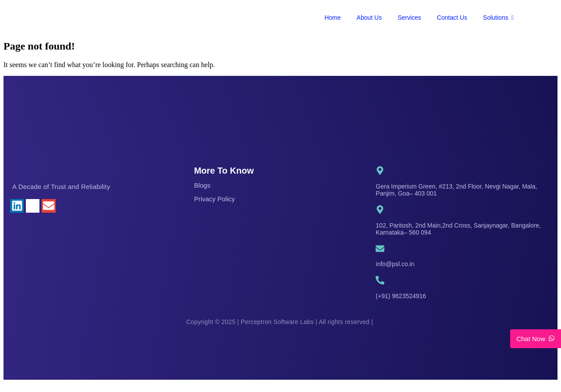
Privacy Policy (215, 199)
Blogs (202, 185)
